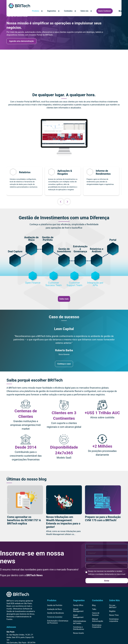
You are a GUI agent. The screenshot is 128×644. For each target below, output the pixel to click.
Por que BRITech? (113, 606)
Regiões (112, 611)
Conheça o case (64, 364)
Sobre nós (87, 11)
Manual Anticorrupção (97, 620)
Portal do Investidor (55, 617)
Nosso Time (114, 615)
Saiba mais (64, 299)
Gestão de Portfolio (55, 605)
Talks (94, 609)
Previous (61, 202)
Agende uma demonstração (21, 41)
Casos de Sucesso (96, 614)
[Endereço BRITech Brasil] (21, 633)
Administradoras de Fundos (80, 622)
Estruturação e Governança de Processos (58, 622)
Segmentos (54, 11)
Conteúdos (70, 11)
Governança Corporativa (97, 626)
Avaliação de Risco (54, 609)
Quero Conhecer (105, 11)
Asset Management (78, 616)
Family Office (78, 605)
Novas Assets (78, 633)
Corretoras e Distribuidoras (79, 628)
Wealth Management (78, 610)
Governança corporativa (114, 620)
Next (67, 202)
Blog (94, 605)
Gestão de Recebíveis (55, 613)
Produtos (38, 11)
